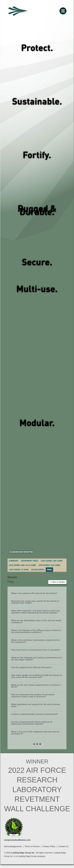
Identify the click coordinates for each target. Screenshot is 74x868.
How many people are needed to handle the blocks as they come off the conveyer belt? (37, 676)
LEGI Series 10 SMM (19, 570)
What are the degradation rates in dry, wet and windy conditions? (36, 621)
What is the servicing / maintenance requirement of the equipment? (36, 641)
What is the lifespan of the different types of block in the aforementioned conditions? (36, 631)
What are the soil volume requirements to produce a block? (36, 686)
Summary (14, 561)
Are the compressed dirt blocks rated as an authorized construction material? (32, 723)
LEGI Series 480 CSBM (52, 561)
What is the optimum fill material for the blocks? (34, 593)
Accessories (38, 570)
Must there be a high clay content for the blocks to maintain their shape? (35, 602)
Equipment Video (30, 561)
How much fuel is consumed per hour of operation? (36, 650)
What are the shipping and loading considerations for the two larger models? (37, 659)
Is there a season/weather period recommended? (35, 714)
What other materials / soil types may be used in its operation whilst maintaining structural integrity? (36, 612)
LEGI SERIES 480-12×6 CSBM (22, 565)
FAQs (49, 570)
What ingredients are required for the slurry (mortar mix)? (36, 705)
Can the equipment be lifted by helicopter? (31, 667)
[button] (37, 594)
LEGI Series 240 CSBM (49, 565)
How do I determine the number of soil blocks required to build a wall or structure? (33, 696)
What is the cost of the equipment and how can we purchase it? (35, 733)
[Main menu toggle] (63, 11)
